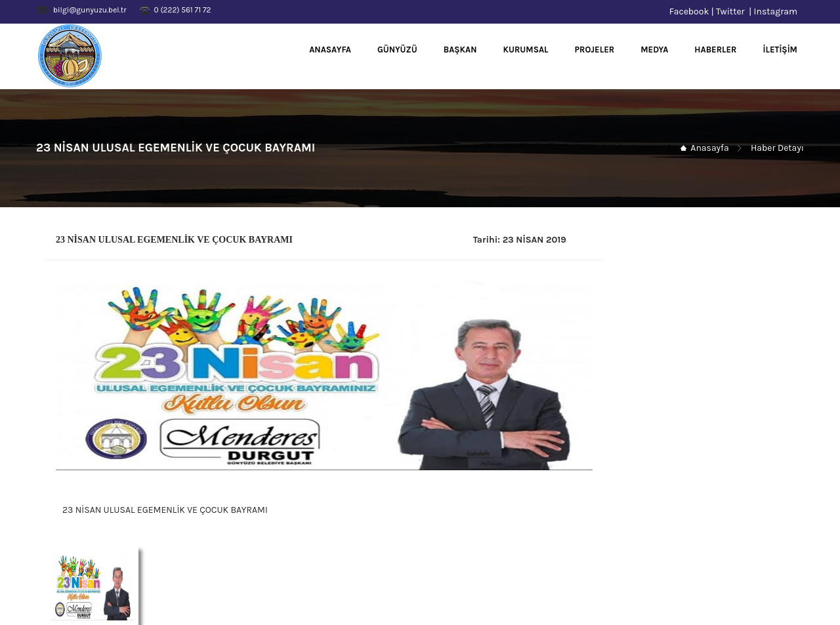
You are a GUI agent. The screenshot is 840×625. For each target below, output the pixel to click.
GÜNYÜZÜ (397, 50)
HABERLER (715, 50)
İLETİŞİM (781, 50)
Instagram (779, 11)
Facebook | (693, 11)
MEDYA (654, 50)
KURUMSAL (526, 50)
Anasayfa (709, 148)
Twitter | (735, 11)
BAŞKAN (460, 50)
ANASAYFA (330, 50)
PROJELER (595, 50)
